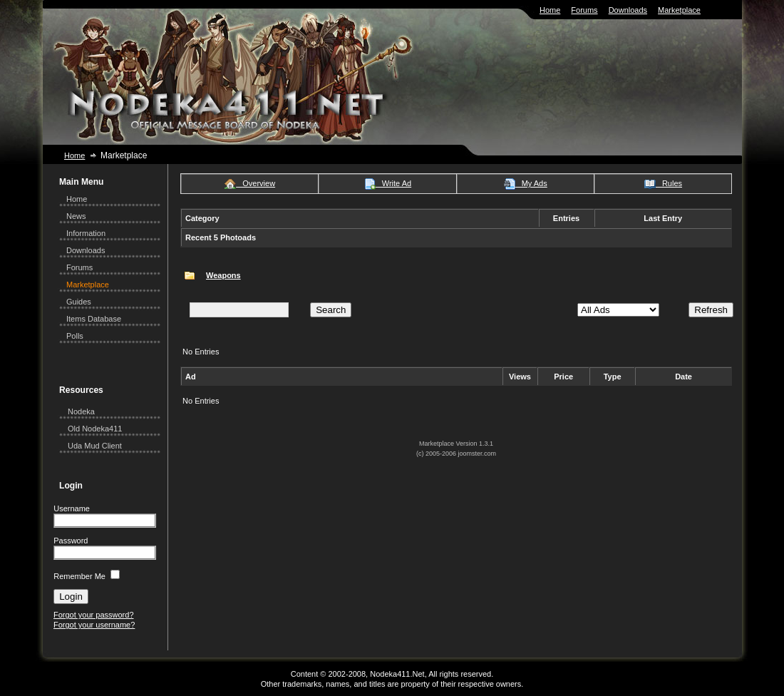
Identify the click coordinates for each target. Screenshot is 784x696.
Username (72, 508)
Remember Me (79, 576)
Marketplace (679, 10)
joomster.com (478, 454)
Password (71, 541)
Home (550, 10)
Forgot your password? (94, 615)
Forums (584, 10)
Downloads (628, 10)
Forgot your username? (94, 625)
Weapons (223, 275)
